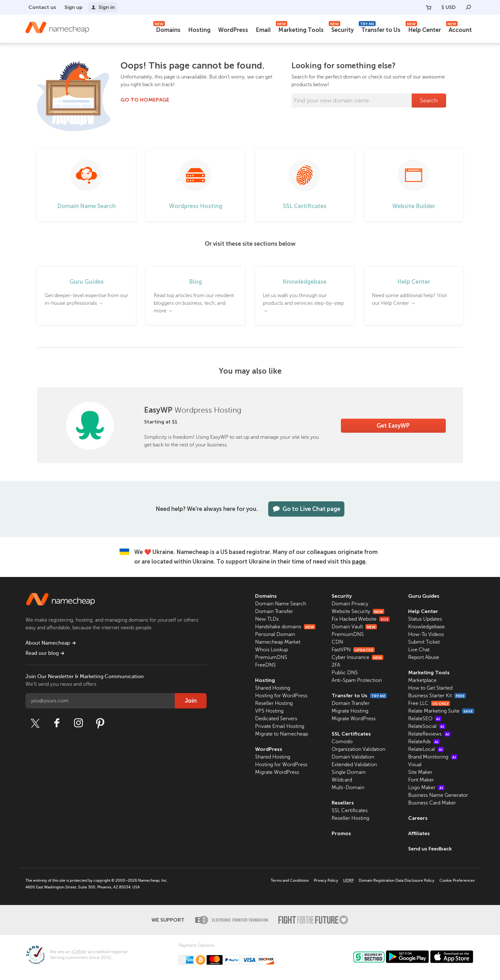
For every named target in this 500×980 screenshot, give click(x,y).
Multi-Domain (348, 788)
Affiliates (419, 833)
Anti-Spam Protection (357, 680)
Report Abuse (424, 657)
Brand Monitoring (433, 757)
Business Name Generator (438, 795)
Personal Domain (275, 634)
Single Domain (349, 772)
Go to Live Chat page (306, 509)
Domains (167, 29)
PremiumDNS (271, 657)
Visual (415, 765)
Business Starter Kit (437, 696)
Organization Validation (358, 749)
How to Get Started (430, 688)
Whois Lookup (272, 650)
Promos (341, 833)
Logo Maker (426, 788)
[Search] (468, 7)
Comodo (342, 742)
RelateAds (424, 742)
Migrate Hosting (350, 711)
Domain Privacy (350, 604)
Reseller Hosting (274, 703)
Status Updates (425, 619)
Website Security (358, 611)
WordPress (233, 30)
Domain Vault (354, 627)
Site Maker (420, 772)
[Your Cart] (429, 7)
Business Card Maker (432, 803)
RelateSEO (425, 719)
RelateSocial (427, 726)
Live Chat (419, 650)
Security (341, 29)
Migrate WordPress (277, 772)
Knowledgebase (426, 627)
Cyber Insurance (357, 657)
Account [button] (459, 29)
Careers (418, 818)
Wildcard (342, 780)
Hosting (199, 30)
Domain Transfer (274, 611)
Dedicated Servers (276, 719)
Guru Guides (424, 596)
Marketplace (422, 680)
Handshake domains (285, 627)
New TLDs (267, 619)
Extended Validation (354, 765)
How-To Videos (426, 634)
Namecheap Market (278, 642)
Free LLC (429, 703)
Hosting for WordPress (281, 696)
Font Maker (421, 780)
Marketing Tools (300, 29)
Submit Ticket (424, 642)
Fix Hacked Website (361, 619)
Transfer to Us (380, 29)
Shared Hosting (273, 688)
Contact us (42, 7)
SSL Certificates (351, 734)
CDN (337, 642)
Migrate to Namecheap (282, 734)
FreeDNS (265, 665)
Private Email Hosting (280, 726)
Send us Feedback (430, 849)
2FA (336, 665)
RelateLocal (426, 749)
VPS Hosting (269, 711)
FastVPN (353, 650)
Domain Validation (353, 757)
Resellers (343, 803)
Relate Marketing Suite (441, 711)
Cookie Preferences (457, 880)
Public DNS (345, 673)
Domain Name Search (281, 604)
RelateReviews (429, 734)
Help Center (423, 29)
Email (263, 30)
